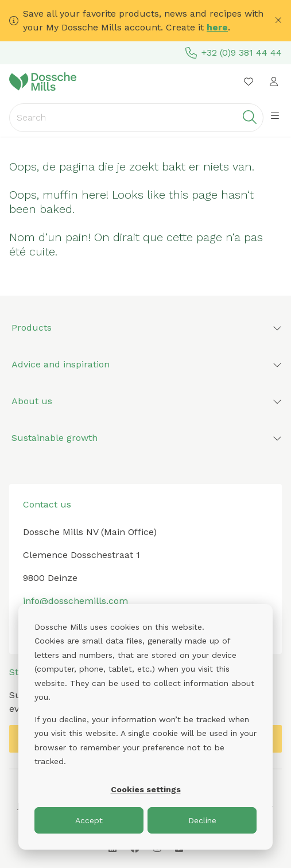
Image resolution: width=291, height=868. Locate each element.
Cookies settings (146, 789)
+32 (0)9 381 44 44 (234, 53)
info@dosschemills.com (75, 601)
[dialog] (145, 727)
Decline (202, 820)
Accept (89, 820)
